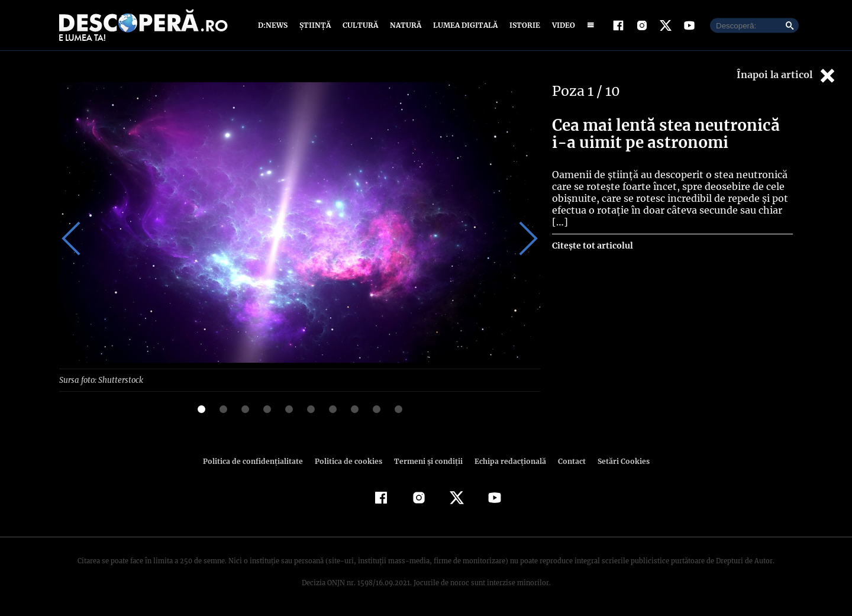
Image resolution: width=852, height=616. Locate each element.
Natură (404, 25)
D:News (275, 25)
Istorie (522, 25)
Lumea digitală (463, 25)
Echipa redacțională (506, 461)
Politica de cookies (350, 461)
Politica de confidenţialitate (258, 461)
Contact (567, 461)
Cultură (360, 25)
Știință (316, 25)
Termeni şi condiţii (427, 461)
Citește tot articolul (592, 234)
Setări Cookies (617, 461)
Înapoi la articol (787, 75)
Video (561, 25)
